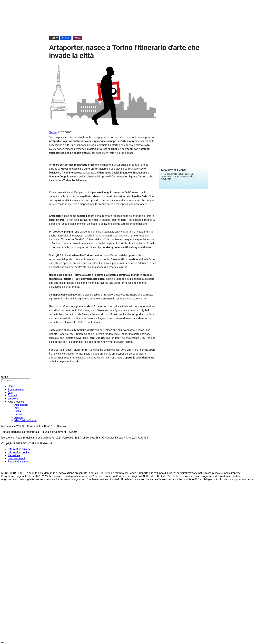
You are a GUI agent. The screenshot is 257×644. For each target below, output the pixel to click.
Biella (18, 411)
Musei (77, 38)
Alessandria (21, 405)
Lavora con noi (16, 458)
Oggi (11, 392)
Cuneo (18, 414)
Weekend (13, 399)
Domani (12, 395)
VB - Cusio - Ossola (25, 420)
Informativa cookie (19, 452)
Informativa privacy (19, 449)
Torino (53, 132)
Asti (17, 408)
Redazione (14, 455)
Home (11, 386)
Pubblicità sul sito (18, 462)
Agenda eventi (16, 389)
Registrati (183, 184)
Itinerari (66, 38)
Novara (19, 417)
